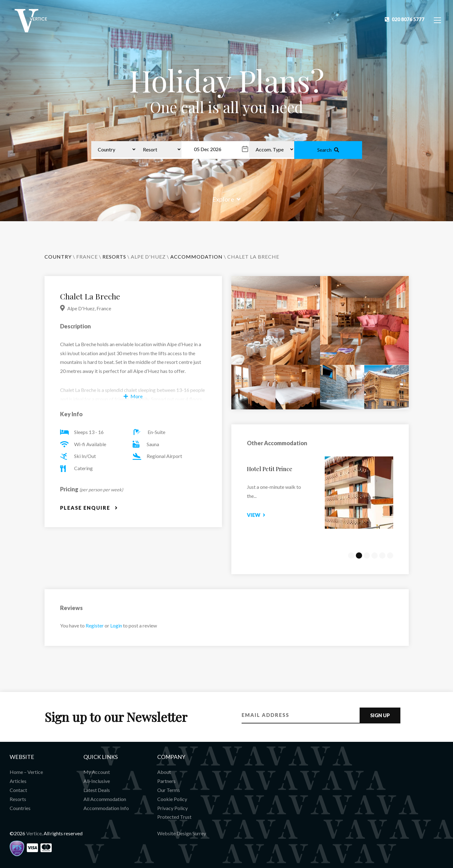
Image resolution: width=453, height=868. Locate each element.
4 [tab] (375, 556)
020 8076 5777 (405, 19)
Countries (20, 808)
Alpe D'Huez (148, 257)
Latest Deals (97, 790)
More (133, 396)
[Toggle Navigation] (438, 20)
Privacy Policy (172, 808)
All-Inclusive (97, 781)
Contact (18, 790)
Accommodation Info (106, 808)
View (262, 515)
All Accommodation (105, 799)
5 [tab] (382, 556)
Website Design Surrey (182, 833)
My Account (97, 772)
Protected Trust (174, 817)
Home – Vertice (26, 772)
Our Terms (169, 790)
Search (328, 150)
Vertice (34, 833)
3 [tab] (367, 556)
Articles (18, 781)
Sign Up (380, 715)
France (87, 257)
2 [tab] (359, 556)
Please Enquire (89, 508)
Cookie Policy (172, 799)
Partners (166, 781)
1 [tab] (351, 556)
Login (116, 625)
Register (95, 625)
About (164, 772)
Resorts (18, 799)
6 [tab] (390, 556)
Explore (226, 199)
